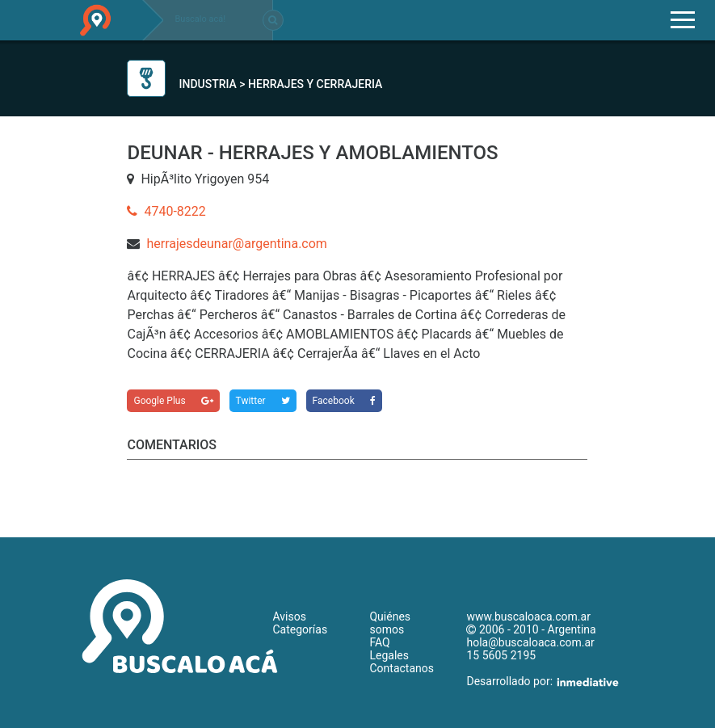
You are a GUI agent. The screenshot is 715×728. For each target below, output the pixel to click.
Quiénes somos (390, 623)
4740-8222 (166, 211)
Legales (389, 655)
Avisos (289, 616)
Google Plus (173, 401)
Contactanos (402, 668)
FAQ (379, 642)
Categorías (300, 629)
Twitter (263, 401)
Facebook (344, 401)
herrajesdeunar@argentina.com (236, 244)
